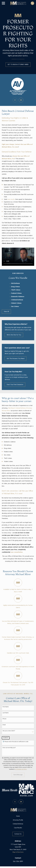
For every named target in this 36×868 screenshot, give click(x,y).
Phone (4, 719)
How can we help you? (9, 748)
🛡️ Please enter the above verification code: (16, 742)
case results (11, 199)
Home (18, 816)
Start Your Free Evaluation (15, 385)
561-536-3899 (18, 861)
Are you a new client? (9, 731)
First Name (6, 707)
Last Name (6, 713)
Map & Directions (18, 852)
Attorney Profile (18, 820)
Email (4, 725)
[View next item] (21, 100)
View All (6, 312)
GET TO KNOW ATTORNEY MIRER (18, 65)
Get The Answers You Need (16, 359)
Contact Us (18, 834)
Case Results (18, 828)
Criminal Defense (18, 824)
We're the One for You (14, 335)
